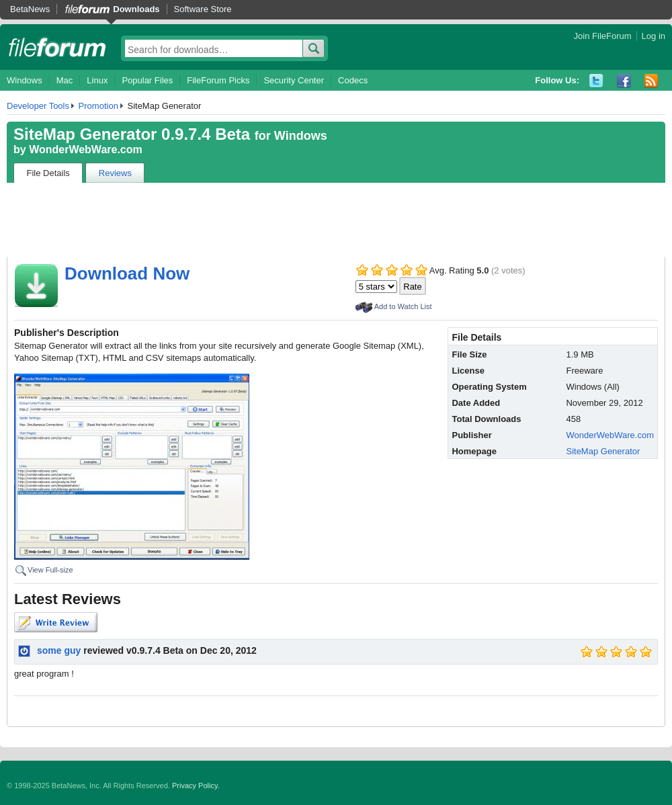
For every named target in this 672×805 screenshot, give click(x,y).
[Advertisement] (336, 220)
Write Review (56, 622)
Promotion (98, 106)
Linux (97, 80)
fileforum (57, 47)
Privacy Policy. (196, 786)
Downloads (136, 9)
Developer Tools (38, 106)
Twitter (596, 81)
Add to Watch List (403, 306)
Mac (65, 80)
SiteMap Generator (603, 451)
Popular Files (147, 80)
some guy (59, 650)
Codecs (353, 80)
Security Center (294, 80)
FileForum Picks (218, 80)
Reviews (115, 173)
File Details (48, 173)
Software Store (203, 9)
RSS (652, 81)
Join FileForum (603, 36)
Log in (654, 36)
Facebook (624, 81)
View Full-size (50, 570)
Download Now (127, 273)
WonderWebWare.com (86, 150)
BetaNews (30, 9)
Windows (25, 80)
